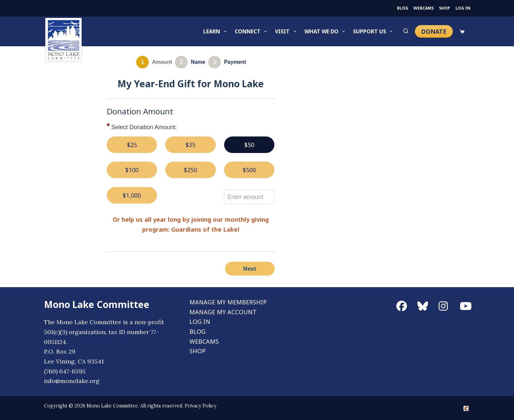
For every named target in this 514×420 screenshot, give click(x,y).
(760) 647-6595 (65, 371)
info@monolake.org (72, 381)
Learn (216, 31)
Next (250, 269)
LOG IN (463, 8)
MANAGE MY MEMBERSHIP (228, 302)
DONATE (434, 31)
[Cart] (462, 32)
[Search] (406, 31)
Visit (287, 31)
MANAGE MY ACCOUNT (223, 312)
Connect (252, 31)
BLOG (403, 8)
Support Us (374, 31)
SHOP (445, 8)
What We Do (326, 31)
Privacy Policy (201, 406)
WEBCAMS (424, 8)
